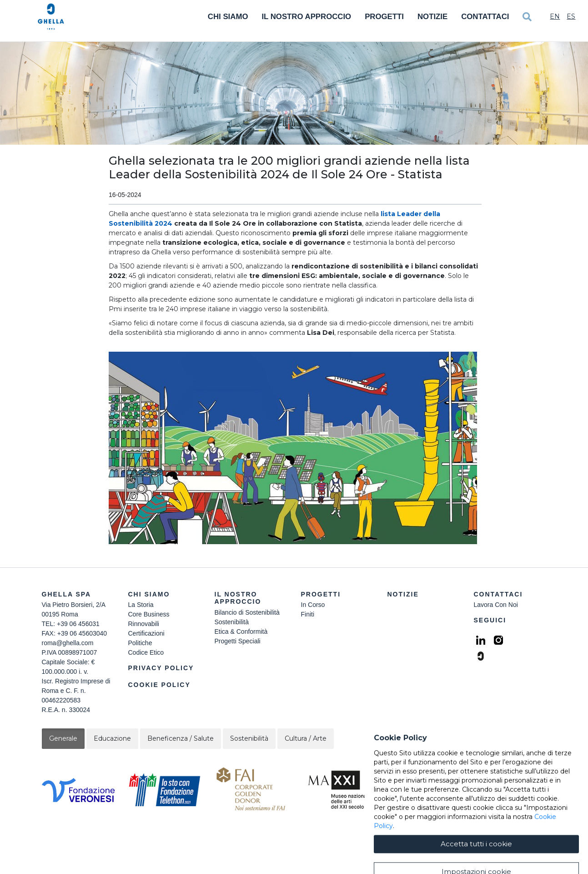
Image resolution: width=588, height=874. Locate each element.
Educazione (112, 738)
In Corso (313, 605)
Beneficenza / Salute (181, 738)
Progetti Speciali (238, 641)
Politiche (140, 643)
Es (571, 16)
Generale (63, 738)
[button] (295, 448)
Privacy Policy (161, 668)
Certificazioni (146, 633)
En (555, 16)
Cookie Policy (159, 685)
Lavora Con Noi (496, 605)
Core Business (149, 614)
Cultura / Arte (306, 738)
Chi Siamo (228, 17)
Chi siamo (149, 594)
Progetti (384, 17)
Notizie (432, 17)
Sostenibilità (232, 622)
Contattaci (485, 17)
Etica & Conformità (241, 632)
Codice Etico (146, 652)
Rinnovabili (144, 624)
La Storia (141, 605)
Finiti (308, 614)
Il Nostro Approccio (306, 17)
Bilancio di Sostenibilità (247, 612)
